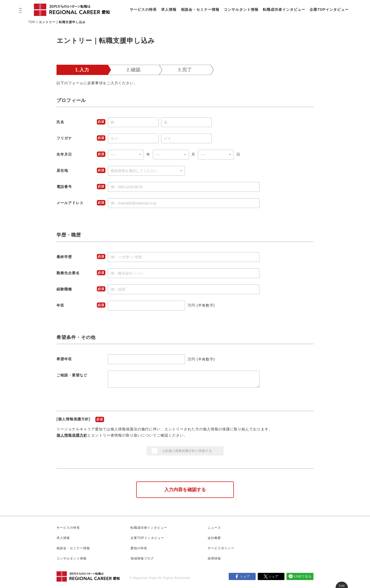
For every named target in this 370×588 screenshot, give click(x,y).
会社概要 (214, 538)
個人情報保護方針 (72, 435)
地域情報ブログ (142, 558)
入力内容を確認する (185, 490)
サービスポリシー (221, 548)
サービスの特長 (143, 10)
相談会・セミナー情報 (200, 10)
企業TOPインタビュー (329, 10)
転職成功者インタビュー (284, 10)
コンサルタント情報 (241, 10)
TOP (32, 22)
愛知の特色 (139, 548)
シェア (245, 576)
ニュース (214, 528)
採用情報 (214, 558)
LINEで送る (303, 576)
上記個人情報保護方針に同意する (187, 451)
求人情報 (169, 10)
